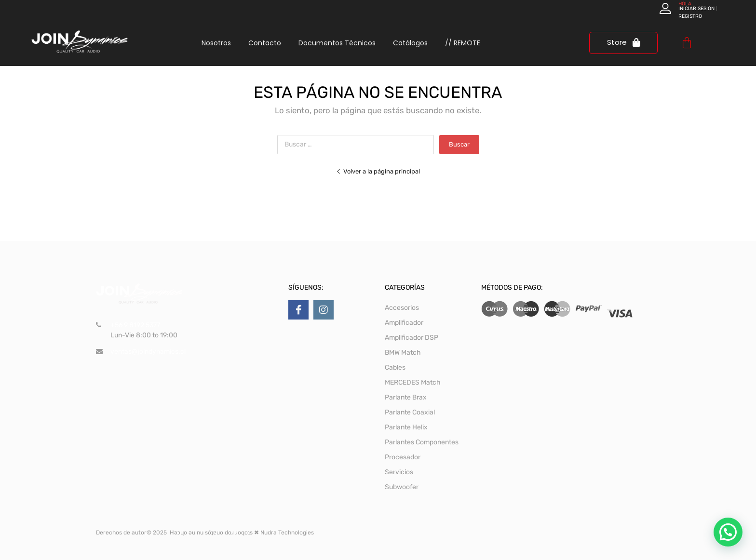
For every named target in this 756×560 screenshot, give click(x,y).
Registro (690, 16)
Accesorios (402, 308)
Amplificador (404, 323)
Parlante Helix (406, 427)
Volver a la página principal (378, 171)
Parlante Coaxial (410, 412)
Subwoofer (402, 487)
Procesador (403, 457)
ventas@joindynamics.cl (148, 352)
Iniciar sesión (696, 8)
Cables (395, 367)
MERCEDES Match (413, 382)
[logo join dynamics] (80, 41)
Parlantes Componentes (422, 442)
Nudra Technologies (287, 533)
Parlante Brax (406, 397)
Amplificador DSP (412, 338)
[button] (728, 532)
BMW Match (403, 353)
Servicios (399, 472)
